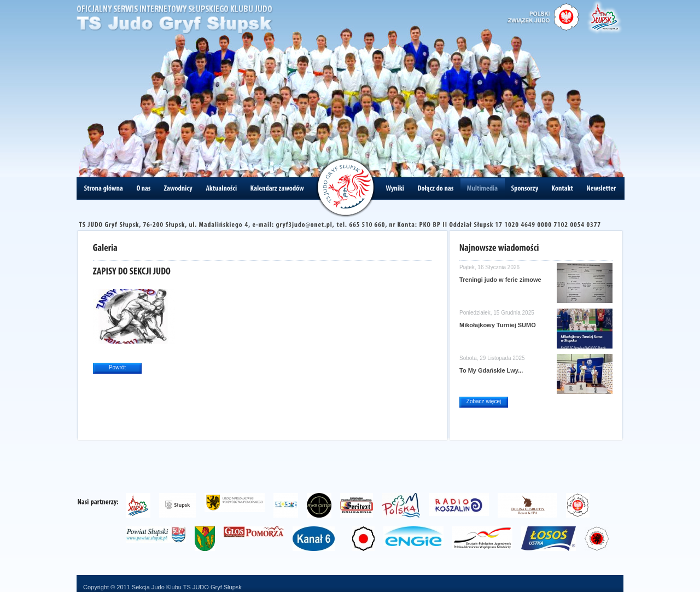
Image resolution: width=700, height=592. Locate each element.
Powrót (117, 367)
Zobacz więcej (484, 401)
